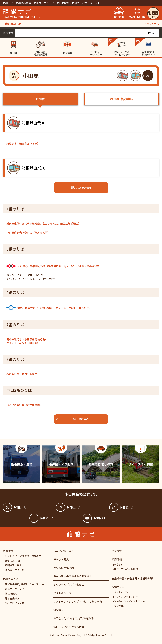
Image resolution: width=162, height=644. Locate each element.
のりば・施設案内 (122, 99)
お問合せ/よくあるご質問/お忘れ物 (73, 618)
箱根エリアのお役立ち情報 (69, 627)
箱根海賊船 (11, 594)
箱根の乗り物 (10, 579)
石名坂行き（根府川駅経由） (23, 374)
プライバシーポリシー (125, 597)
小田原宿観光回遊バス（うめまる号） (28, 233)
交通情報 (8, 551)
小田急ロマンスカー (15, 603)
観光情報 (58, 610)
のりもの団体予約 (64, 568)
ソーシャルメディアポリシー (128, 601)
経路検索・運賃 (13, 565)
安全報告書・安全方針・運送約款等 (132, 578)
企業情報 (117, 551)
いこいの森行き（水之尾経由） (24, 405)
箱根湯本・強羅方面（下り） (23, 144)
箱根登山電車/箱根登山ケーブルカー (25, 584)
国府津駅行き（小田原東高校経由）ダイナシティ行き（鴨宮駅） (27, 341)
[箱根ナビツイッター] (28, 507)
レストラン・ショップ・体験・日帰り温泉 (78, 602)
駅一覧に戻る (72, 419)
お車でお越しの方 (64, 551)
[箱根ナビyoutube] (108, 518)
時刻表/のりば (13, 561)
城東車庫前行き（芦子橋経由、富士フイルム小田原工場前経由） (44, 223)
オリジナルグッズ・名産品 (69, 585)
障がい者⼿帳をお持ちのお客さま (73, 576)
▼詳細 (151, 33)
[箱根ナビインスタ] (81, 507)
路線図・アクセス (15, 570)
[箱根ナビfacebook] (54, 518)
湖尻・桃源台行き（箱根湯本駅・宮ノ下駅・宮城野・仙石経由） (49, 308)
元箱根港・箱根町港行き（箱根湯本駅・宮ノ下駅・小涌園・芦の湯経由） (54, 266)
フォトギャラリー (64, 593)
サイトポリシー (122, 592)
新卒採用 (118, 565)
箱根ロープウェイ (15, 589)
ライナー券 (40, 279)
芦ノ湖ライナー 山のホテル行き (25, 275)
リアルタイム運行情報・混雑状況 (23, 556)
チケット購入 (61, 559)
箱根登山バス (12, 598)
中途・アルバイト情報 (125, 569)
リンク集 (118, 606)
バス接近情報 (81, 188)
